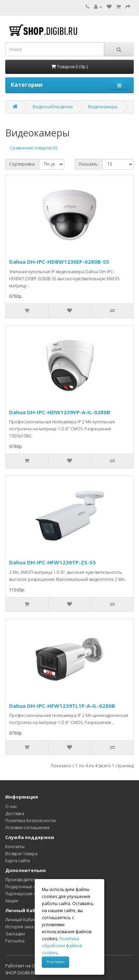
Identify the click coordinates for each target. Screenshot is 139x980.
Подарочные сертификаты (33, 887)
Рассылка (15, 941)
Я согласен (55, 962)
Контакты (15, 847)
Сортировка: (22, 164)
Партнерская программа (31, 894)
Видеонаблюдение (53, 107)
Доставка (15, 814)
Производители (22, 880)
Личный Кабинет (23, 920)
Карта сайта (18, 861)
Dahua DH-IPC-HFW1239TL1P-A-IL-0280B (62, 706)
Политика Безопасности (31, 821)
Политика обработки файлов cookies (62, 946)
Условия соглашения (27, 828)
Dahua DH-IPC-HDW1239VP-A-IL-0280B (60, 412)
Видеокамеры (103, 107)
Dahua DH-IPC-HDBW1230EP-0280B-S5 (59, 262)
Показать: (89, 164)
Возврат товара (21, 854)
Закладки (15, 934)
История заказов (23, 927)
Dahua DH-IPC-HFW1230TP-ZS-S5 (52, 562)
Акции (12, 901)
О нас (11, 806)
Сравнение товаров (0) (34, 148)
